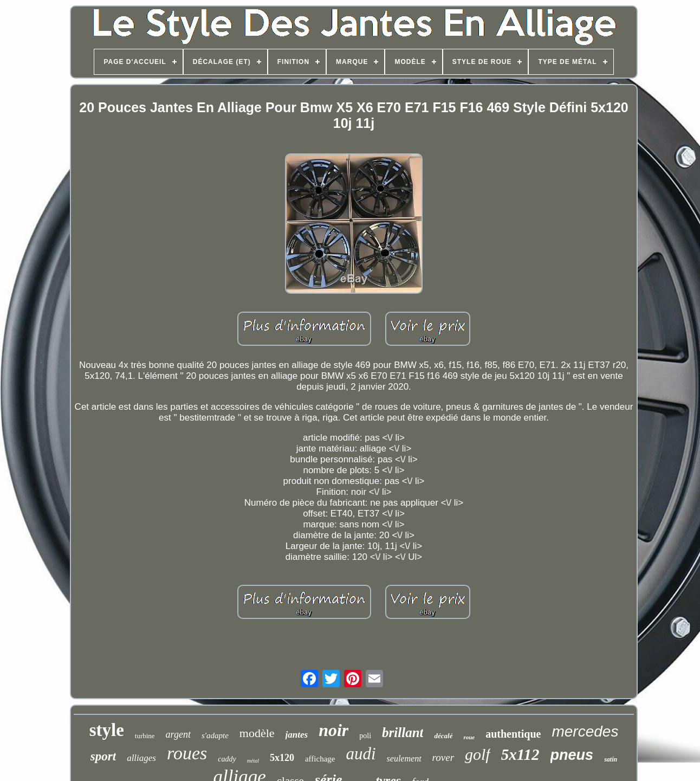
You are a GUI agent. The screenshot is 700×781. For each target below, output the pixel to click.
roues (187, 753)
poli (365, 736)
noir (333, 730)
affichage (320, 759)
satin (611, 759)
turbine (145, 736)
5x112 (520, 754)
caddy (227, 759)
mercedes (585, 731)
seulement (404, 759)
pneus (572, 755)
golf (478, 754)
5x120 (282, 758)
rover (443, 757)
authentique (513, 734)
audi (361, 754)
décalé (443, 736)
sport (103, 756)
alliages (141, 758)
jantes (297, 735)
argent (178, 734)
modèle (257, 733)
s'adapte (215, 735)
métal (253, 761)
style (107, 730)
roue (469, 737)
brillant (403, 732)
